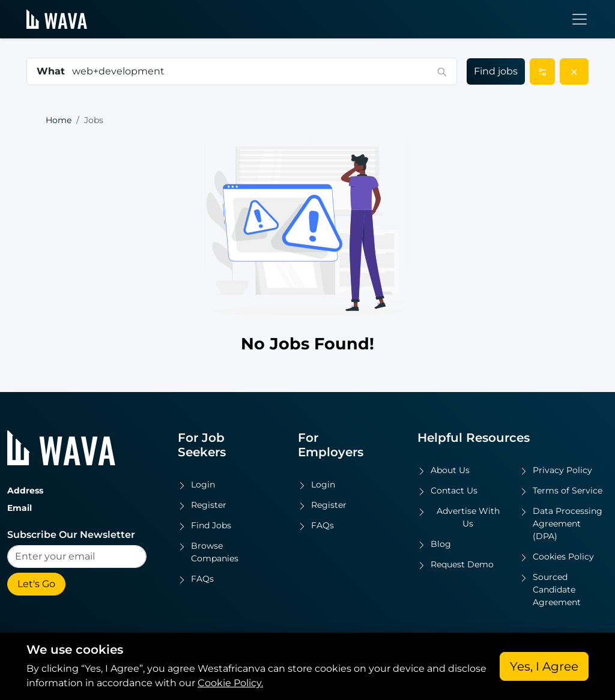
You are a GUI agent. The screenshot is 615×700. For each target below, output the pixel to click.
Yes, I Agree (544, 666)
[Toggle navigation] (580, 19)
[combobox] (251, 71)
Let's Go (36, 584)
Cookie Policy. (230, 683)
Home (59, 120)
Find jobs (496, 71)
